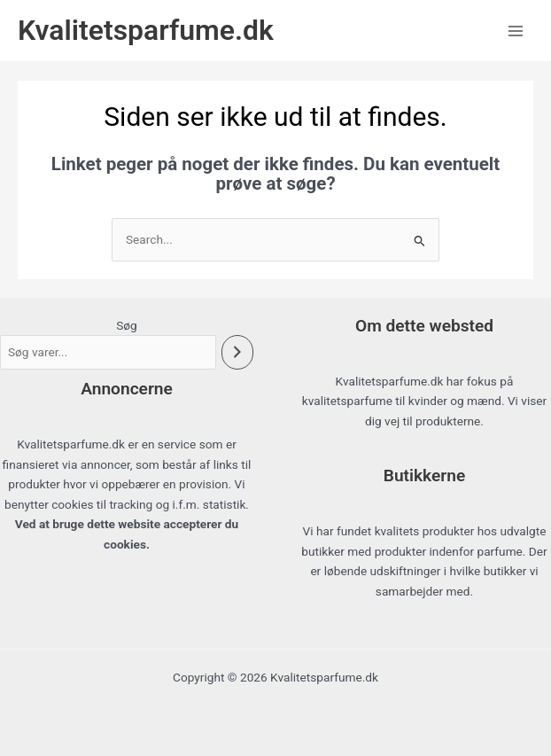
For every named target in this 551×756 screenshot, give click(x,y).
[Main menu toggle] (516, 31)
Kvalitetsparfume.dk (146, 30)
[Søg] (237, 352)
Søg (127, 325)
